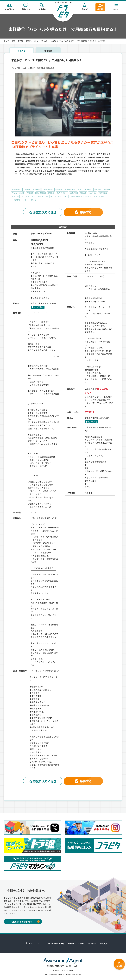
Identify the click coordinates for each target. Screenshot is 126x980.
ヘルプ (22, 943)
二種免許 (27, 189)
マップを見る (38, 307)
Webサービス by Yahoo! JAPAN (63, 970)
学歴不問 (59, 189)
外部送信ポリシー (76, 943)
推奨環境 (104, 943)
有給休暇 (107, 189)
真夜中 (41, 196)
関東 (13, 41)
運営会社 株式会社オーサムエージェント (63, 966)
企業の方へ (26, 7)
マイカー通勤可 (18, 193)
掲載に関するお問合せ (25, 921)
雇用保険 (51, 193)
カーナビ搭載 (99, 196)
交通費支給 (40, 193)
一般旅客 (15, 200)
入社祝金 (92, 193)
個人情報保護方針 (56, 943)
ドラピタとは (10, 7)
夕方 (28, 196)
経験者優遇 (16, 189)
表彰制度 (98, 189)
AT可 (66, 196)
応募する (83, 212)
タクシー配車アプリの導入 (81, 196)
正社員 (34, 200)
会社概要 (48, 51)
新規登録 (100, 7)
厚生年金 (15, 196)
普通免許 (36, 189)
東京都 (20, 41)
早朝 (34, 196)
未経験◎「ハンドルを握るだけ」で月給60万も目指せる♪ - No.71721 (78, 41)
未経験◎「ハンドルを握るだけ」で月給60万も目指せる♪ (46, 60)
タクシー (25, 200)
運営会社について (36, 943)
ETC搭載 (58, 196)
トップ (6, 41)
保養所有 (73, 193)
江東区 (28, 41)
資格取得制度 (70, 189)
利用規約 (92, 943)
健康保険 (83, 193)
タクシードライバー (41, 41)
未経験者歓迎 (47, 189)
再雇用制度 (103, 193)
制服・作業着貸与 (85, 189)
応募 (119, 964)
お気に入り (84, 7)
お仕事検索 (42, 7)
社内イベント (62, 193)
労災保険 (30, 193)
